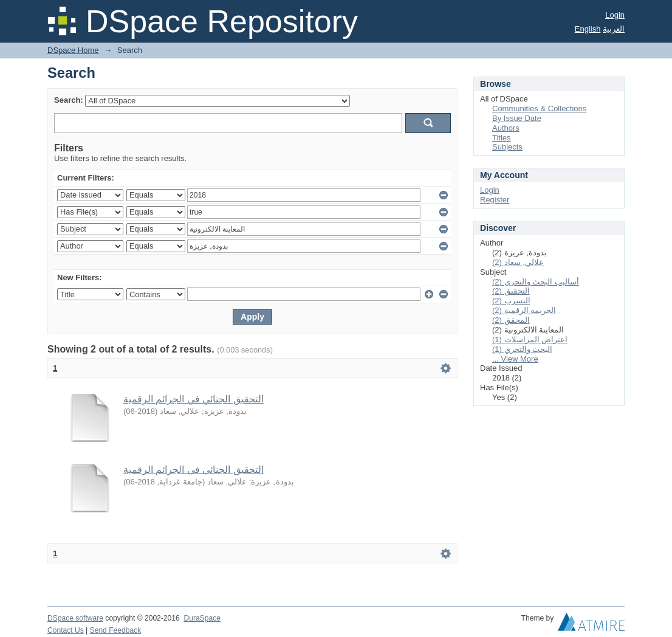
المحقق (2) (511, 320)
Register (495, 200)
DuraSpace (202, 618)
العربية (614, 29)
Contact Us (66, 630)
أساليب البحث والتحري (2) (536, 282)
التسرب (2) (511, 301)
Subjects (507, 147)
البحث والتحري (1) (522, 349)
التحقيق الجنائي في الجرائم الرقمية (194, 399)
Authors (506, 128)
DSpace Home (73, 50)
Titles (502, 138)
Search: (69, 100)
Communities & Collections (539, 108)
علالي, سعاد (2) (518, 262)
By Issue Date (517, 118)
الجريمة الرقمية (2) (524, 310)
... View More (515, 359)
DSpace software (75, 618)
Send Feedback (116, 630)
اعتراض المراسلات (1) (530, 339)
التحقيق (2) (511, 291)
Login (615, 15)
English (588, 29)
